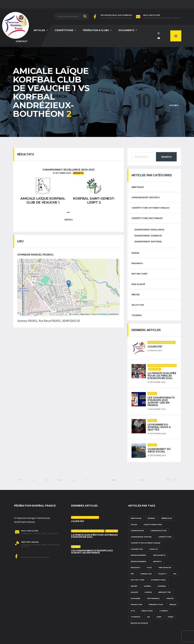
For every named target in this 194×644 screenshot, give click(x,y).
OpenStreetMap (99, 314)
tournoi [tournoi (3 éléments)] (163, 611)
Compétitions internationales (151, 208)
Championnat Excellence (149, 230)
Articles (39, 30)
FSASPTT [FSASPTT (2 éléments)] (163, 574)
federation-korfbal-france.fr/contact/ (40, 534)
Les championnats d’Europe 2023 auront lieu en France (161, 401)
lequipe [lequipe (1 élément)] (134, 592)
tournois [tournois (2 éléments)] (136, 617)
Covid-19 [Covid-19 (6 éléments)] (153, 549)
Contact (22, 41)
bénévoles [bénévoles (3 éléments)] (167, 518)
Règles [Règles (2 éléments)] (173, 604)
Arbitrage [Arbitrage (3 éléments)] (136, 518)
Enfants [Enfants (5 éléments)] (157, 561)
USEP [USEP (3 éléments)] (159, 617)
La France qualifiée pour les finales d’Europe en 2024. (162, 376)
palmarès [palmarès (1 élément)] (136, 598)
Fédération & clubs (96, 30)
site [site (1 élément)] (133, 611)
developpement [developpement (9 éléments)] (139, 555)
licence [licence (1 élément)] (148, 592)
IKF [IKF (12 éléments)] (175, 574)
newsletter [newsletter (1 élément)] (165, 592)
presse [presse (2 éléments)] (170, 598)
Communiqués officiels (146, 197)
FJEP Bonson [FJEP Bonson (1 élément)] (165, 567)
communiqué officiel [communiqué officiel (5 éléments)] (141, 537)
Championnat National (148, 242)
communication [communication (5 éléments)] (158, 531)
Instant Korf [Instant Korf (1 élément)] (138, 580)
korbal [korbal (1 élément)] (148, 586)
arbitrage (138, 187)
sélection (138, 305)
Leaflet (74, 314)
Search (166, 157)
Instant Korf (139, 274)
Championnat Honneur (148, 236)
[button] (69, 284)
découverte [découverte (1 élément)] (159, 555)
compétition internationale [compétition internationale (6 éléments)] (145, 543)
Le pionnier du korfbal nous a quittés (159, 427)
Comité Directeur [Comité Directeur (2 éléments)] (153, 524)
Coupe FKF (155, 347)
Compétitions (64, 30)
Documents (126, 30)
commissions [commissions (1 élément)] (137, 531)
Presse (136, 295)
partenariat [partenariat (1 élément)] (153, 598)
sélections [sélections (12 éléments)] (147, 611)
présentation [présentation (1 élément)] (156, 604)
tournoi (137, 315)
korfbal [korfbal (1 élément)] (162, 586)
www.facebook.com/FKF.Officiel (116, 18)
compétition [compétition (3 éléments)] (165, 537)
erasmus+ (137, 263)
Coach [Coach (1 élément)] (134, 524)
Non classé (138, 284)
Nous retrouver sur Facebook (32, 556)
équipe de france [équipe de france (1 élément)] (139, 623)
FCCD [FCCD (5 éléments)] (149, 567)
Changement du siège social (159, 450)
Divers (135, 253)
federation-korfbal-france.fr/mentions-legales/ (41, 546)
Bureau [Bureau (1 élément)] (151, 518)
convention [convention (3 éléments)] (137, 549)
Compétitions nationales (147, 218)
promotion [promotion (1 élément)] (136, 604)
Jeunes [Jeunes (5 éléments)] (134, 586)
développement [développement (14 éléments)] (139, 561)
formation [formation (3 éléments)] (146, 574)
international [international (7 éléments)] (158, 580)
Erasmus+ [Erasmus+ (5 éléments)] (136, 567)
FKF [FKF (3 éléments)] (132, 574)
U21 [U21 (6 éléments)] (148, 617)
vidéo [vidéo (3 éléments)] (171, 617)
